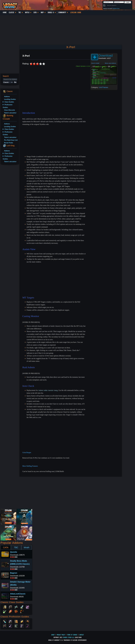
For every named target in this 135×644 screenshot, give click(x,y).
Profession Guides (8, 106)
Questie (14, 552)
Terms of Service (72, 635)
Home (5, 12)
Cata (35, 12)
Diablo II (51, 12)
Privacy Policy (61, 635)
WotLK (27, 12)
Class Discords (9, 110)
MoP (42, 12)
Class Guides (9, 102)
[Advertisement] (9, 200)
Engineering (22, 621)
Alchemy (5, 621)
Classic (12, 12)
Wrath (27, 547)
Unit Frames (104, 87)
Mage (10, 611)
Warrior (22, 607)
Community (62, 12)
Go (15, 82)
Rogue (5, 611)
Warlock (28, 607)
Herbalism (5, 626)
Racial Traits (9, 143)
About (53, 635)
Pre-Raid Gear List (11, 140)
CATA (6, 547)
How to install (95, 63)
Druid (10, 607)
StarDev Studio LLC (68, 637)
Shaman (16, 611)
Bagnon (14, 573)
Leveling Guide (76, 12)
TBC (20, 12)
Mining (10, 626)
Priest (16, 607)
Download (106, 55)
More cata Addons (110, 63)
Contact (82, 635)
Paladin (5, 607)
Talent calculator (10, 113)
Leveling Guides (10, 99)
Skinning (16, 626)
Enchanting (16, 621)
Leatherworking (28, 621)
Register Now (116, 8)
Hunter (22, 611)
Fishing (28, 626)
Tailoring (22, 626)
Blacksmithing (10, 621)
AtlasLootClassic (18, 594)
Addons (7, 96)
